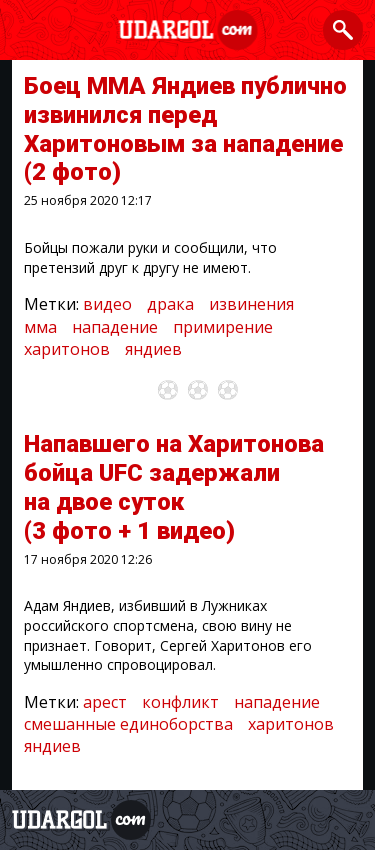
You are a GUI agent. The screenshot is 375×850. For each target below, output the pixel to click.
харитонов (67, 349)
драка (170, 304)
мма (40, 327)
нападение (115, 327)
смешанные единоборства (128, 724)
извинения (251, 304)
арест (105, 702)
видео (107, 304)
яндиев (153, 349)
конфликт (180, 702)
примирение (223, 327)
